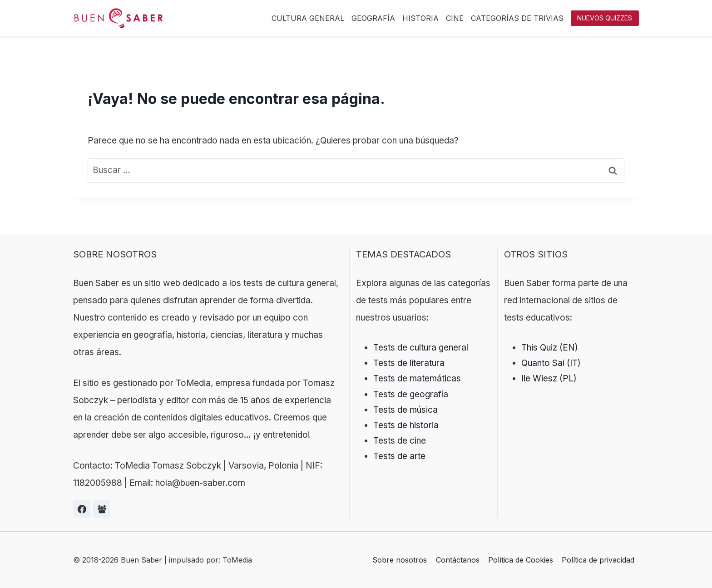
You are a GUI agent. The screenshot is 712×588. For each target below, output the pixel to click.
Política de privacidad (598, 560)
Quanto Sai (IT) (551, 363)
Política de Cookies (521, 560)
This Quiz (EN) (550, 348)
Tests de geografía (411, 394)
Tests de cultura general (421, 348)
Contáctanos (458, 560)
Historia (420, 18)
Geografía (373, 18)
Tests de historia (406, 425)
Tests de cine (400, 441)
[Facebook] (82, 509)
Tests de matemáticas (417, 378)
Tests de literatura (409, 363)
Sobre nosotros (400, 560)
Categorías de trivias (517, 18)
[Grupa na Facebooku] (102, 509)
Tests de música (405, 410)
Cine (455, 18)
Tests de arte (399, 456)
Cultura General (308, 18)
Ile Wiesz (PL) (549, 378)
